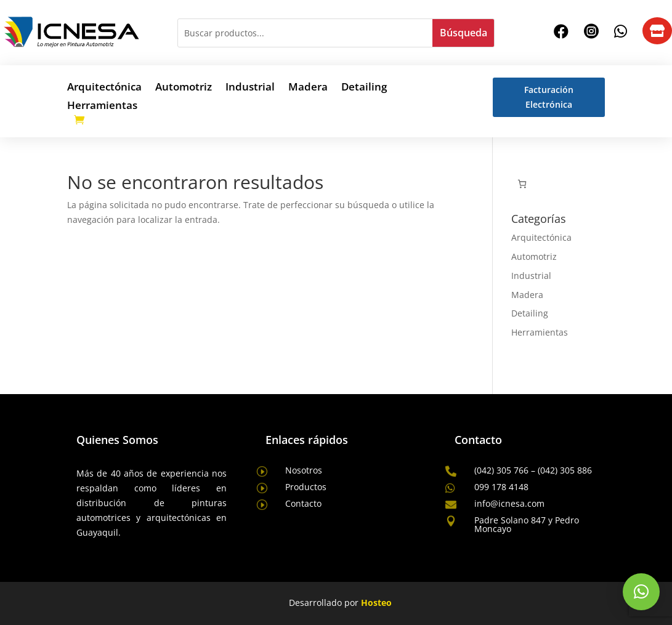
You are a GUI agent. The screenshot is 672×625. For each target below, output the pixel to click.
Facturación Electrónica (549, 97)
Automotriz (184, 88)
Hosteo (376, 603)
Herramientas (102, 107)
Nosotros (304, 470)
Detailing (364, 88)
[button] (641, 592)
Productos (306, 487)
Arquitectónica (104, 88)
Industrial (250, 88)
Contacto (303, 503)
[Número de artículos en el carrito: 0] (522, 184)
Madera (308, 88)
